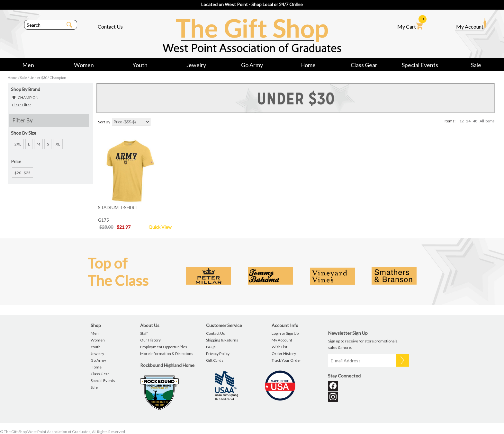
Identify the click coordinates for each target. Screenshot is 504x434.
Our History (150, 340)
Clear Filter (22, 105)
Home (308, 65)
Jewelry (196, 65)
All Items (487, 121)
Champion (58, 78)
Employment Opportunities (164, 347)
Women (84, 65)
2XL (18, 144)
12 (462, 121)
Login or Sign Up (285, 333)
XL (58, 144)
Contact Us (110, 27)
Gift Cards (215, 360)
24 (468, 121)
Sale (476, 65)
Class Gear (364, 65)
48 (475, 121)
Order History (284, 354)
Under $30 (38, 78)
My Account (471, 24)
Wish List (279, 347)
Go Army (252, 65)
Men (28, 65)
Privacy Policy (218, 354)
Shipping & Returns (222, 340)
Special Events (420, 65)
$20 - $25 (22, 173)
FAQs (211, 347)
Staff (144, 333)
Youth (140, 65)
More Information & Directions (167, 354)
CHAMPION (28, 97)
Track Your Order (286, 360)
